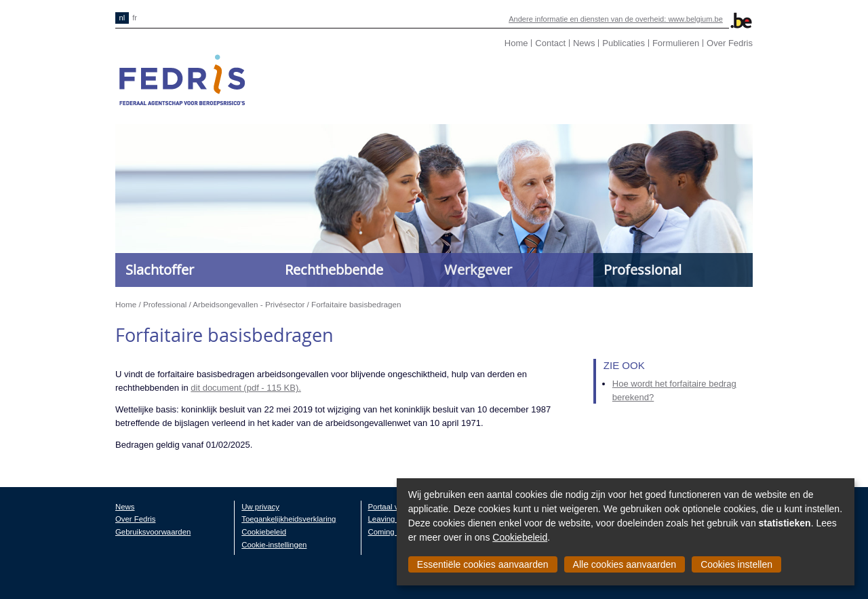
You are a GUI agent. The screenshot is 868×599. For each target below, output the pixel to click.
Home (516, 43)
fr (135, 18)
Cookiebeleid (520, 537)
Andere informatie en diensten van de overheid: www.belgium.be (616, 19)
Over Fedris (730, 43)
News (584, 43)
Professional (643, 270)
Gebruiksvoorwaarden (153, 532)
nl (122, 18)
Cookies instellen (736, 564)
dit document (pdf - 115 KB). (246, 388)
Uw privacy (260, 507)
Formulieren (676, 43)
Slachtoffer (160, 270)
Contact (550, 43)
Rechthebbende (334, 270)
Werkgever (478, 270)
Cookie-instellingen (274, 545)
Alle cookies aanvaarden (625, 564)
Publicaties (624, 43)
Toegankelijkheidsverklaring (289, 519)
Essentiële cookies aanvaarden (483, 564)
